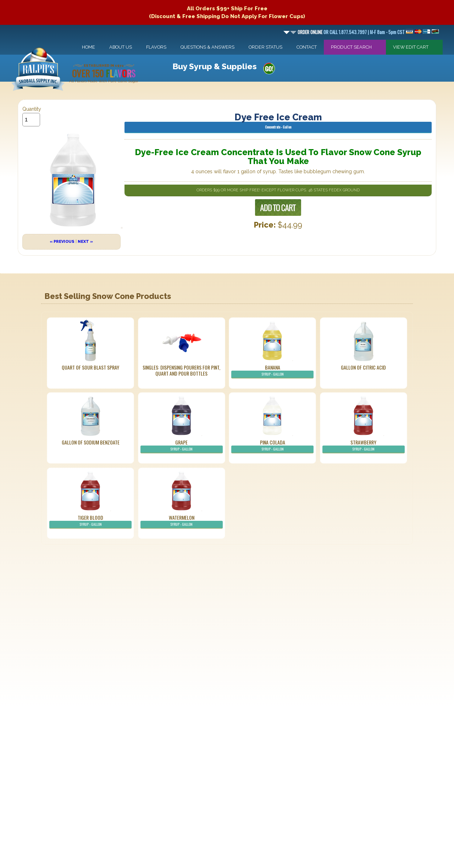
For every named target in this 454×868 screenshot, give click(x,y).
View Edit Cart (411, 47)
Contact (307, 47)
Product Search (351, 47)
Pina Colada (272, 446)
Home (88, 47)
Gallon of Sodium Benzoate (91, 442)
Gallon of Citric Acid (363, 367)
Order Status (265, 47)
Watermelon (182, 521)
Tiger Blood (90, 521)
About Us (121, 47)
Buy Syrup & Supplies (215, 66)
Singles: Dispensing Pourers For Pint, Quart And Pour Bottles (181, 370)
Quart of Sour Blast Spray (90, 367)
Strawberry (364, 446)
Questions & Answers (207, 47)
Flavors (156, 47)
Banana (272, 371)
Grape (182, 446)
